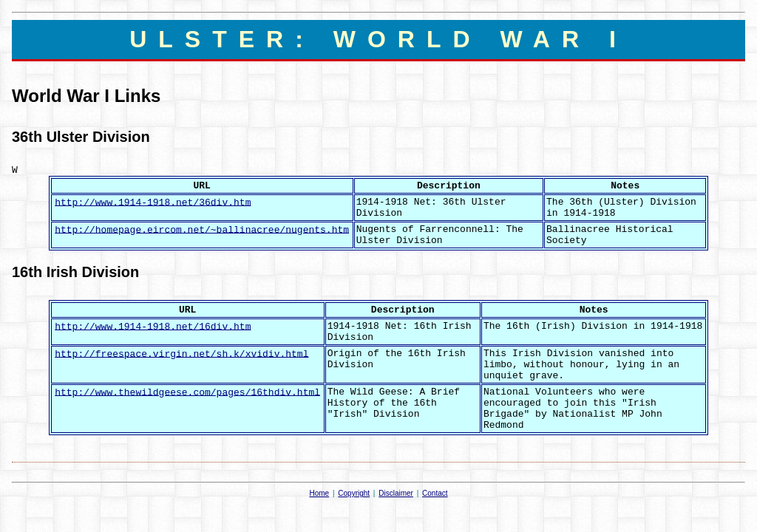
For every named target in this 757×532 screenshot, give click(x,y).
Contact (435, 493)
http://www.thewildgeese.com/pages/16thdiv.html (187, 392)
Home (319, 493)
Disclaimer (396, 493)
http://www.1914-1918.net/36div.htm (153, 202)
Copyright (354, 493)
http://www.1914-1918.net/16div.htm (153, 326)
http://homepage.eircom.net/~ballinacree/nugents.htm (202, 229)
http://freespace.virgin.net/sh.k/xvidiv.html (181, 354)
